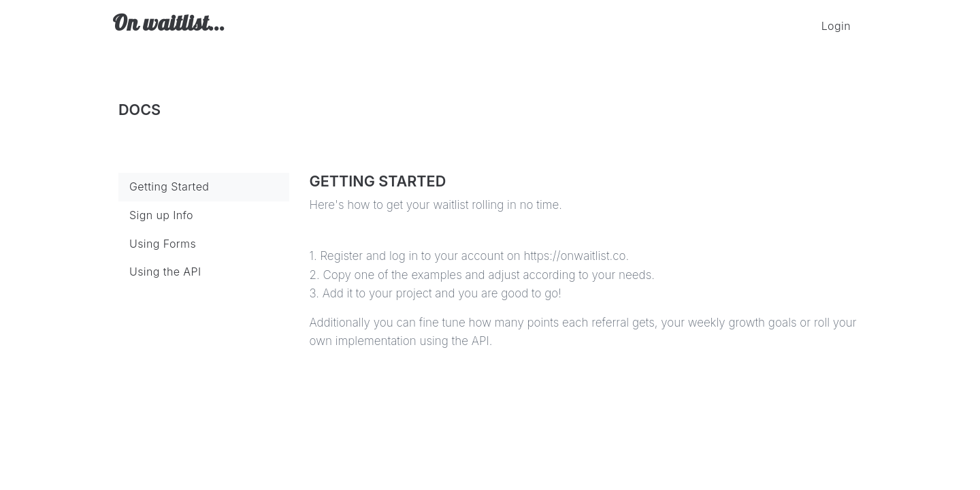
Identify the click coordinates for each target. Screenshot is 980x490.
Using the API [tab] (165, 272)
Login (836, 26)
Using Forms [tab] (163, 244)
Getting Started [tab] (169, 186)
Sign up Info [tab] (161, 215)
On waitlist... (168, 26)
